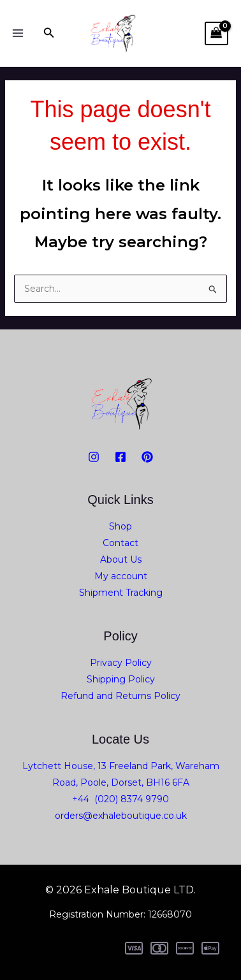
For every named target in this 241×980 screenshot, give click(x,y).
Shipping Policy (121, 679)
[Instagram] (94, 457)
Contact (120, 543)
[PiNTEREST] (147, 457)
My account (121, 576)
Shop (120, 526)
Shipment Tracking (121, 593)
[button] (49, 33)
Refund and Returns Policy (120, 696)
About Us (121, 559)
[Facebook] (120, 457)
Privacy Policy (121, 663)
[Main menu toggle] (18, 33)
